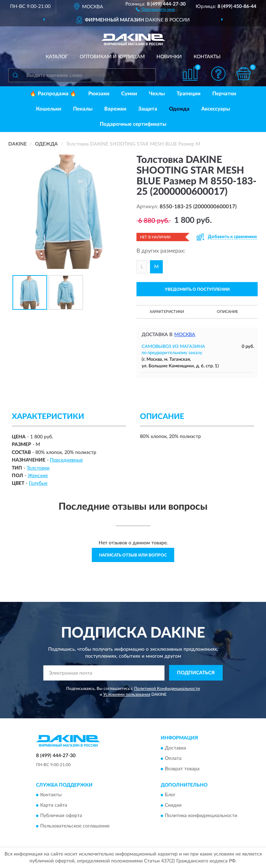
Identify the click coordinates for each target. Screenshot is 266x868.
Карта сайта (54, 805)
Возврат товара (182, 769)
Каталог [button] (57, 57)
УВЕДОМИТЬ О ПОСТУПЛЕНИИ (197, 289)
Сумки (129, 94)
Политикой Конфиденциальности (167, 689)
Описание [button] (227, 312)
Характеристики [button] (167, 312)
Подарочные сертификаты (133, 124)
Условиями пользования (127, 694)
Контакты (207, 57)
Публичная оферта (61, 816)
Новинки (169, 57)
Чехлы (157, 94)
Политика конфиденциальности (201, 816)
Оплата (173, 759)
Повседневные (66, 460)
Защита (148, 109)
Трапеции (189, 94)
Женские (38, 476)
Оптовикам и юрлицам (112, 57)
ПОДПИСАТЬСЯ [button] (196, 673)
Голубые (38, 483)
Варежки (115, 109)
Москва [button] (185, 335)
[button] (155, 9)
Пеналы (83, 109)
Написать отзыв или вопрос (133, 555)
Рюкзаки (99, 94)
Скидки (173, 805)
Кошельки (49, 109)
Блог (170, 795)
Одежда (179, 109)
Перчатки (224, 94)
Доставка (175, 748)
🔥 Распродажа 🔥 (53, 94)
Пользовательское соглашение (75, 826)
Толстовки (38, 468)
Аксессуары (216, 109)
